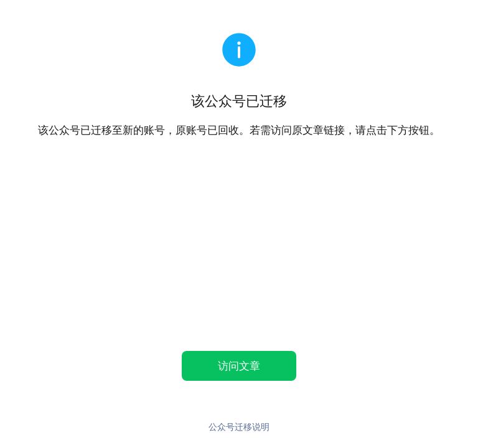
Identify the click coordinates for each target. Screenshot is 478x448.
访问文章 (239, 366)
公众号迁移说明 (239, 427)
